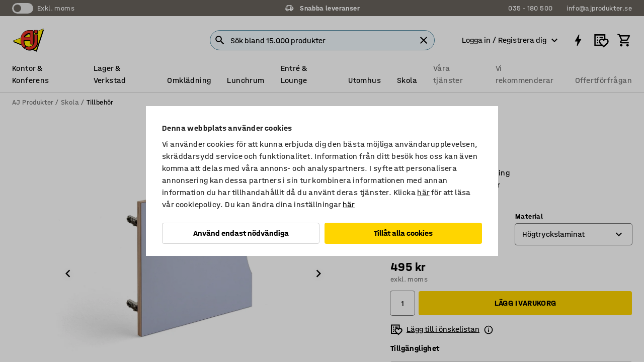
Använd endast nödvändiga (241, 233)
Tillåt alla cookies (403, 233)
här (423, 192)
